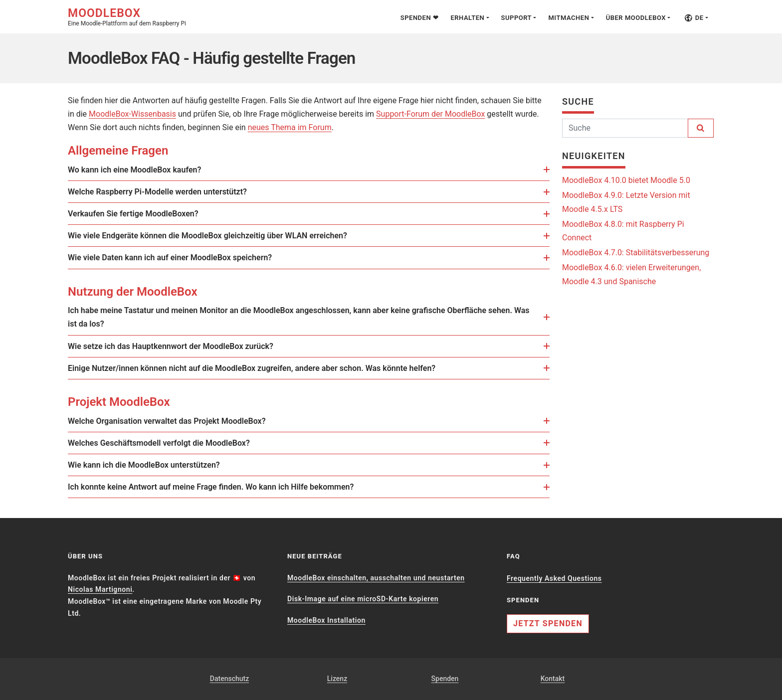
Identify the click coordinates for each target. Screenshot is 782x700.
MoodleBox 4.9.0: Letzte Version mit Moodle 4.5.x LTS (626, 202)
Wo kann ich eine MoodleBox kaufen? (142, 170)
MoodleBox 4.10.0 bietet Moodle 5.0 (626, 180)
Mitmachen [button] (569, 18)
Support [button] (517, 18)
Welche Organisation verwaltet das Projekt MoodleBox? (174, 421)
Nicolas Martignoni (100, 589)
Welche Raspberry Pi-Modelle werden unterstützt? (165, 192)
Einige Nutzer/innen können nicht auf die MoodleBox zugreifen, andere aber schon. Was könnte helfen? (259, 368)
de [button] (694, 18)
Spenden (445, 679)
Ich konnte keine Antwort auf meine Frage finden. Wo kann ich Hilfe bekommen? (218, 487)
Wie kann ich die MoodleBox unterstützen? (151, 465)
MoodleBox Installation (326, 620)
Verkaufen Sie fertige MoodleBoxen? (140, 214)
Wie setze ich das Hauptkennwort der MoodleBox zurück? (178, 346)
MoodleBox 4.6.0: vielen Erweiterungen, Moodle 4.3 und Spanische (631, 274)
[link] (210, 170)
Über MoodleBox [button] (636, 18)
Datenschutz (229, 679)
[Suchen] (625, 128)
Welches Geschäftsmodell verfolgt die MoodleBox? (166, 443)
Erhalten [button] (467, 18)
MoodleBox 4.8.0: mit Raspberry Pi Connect (623, 231)
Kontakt (553, 679)
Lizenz (337, 679)
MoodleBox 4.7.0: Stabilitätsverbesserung (636, 253)
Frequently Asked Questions (554, 578)
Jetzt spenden (548, 623)
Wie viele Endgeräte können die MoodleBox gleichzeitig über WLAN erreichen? (215, 236)
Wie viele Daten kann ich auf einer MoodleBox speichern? (177, 258)
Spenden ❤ (420, 18)
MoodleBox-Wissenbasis (132, 114)
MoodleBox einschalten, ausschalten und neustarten (376, 578)
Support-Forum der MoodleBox (430, 114)
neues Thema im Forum (290, 127)
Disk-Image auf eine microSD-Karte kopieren (363, 599)
